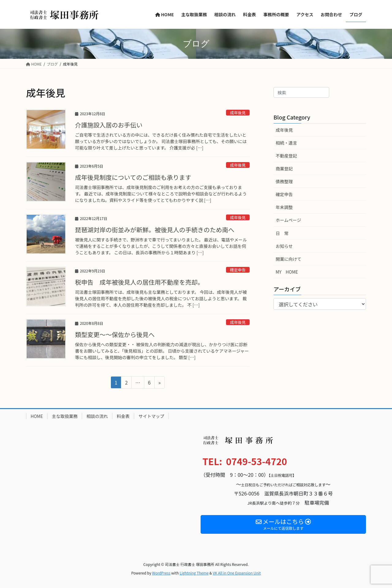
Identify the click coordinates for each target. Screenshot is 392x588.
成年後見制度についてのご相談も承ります (133, 177)
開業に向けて (288, 259)
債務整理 (284, 181)
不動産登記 (286, 156)
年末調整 (284, 207)
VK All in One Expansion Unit (237, 573)
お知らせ (284, 246)
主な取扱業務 (65, 416)
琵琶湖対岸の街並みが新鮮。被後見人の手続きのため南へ (155, 230)
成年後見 (238, 113)
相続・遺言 (286, 143)
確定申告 (238, 270)
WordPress (161, 573)
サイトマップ (151, 416)
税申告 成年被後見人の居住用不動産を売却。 (139, 282)
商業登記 (284, 169)
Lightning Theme (194, 573)
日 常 (282, 233)
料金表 (123, 416)
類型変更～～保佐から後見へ (115, 334)
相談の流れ (97, 416)
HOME (37, 416)
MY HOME (287, 272)
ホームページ (288, 220)
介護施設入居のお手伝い (109, 125)
